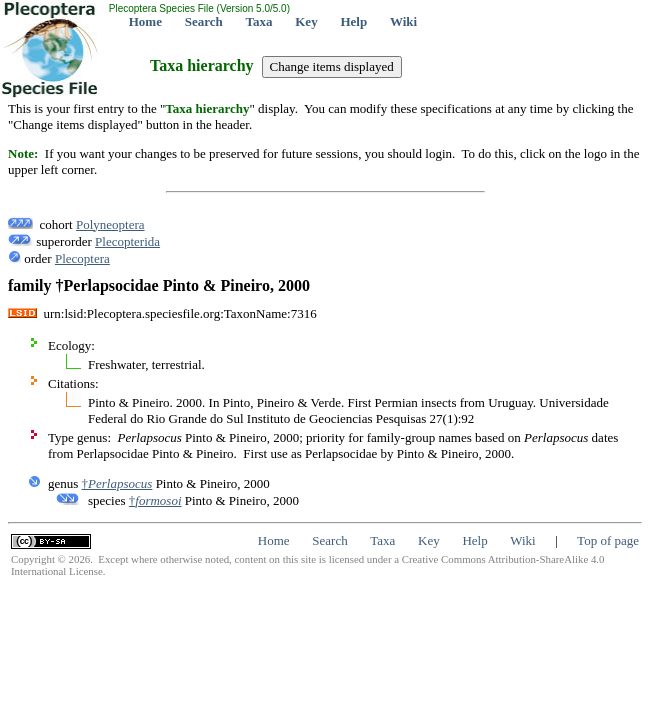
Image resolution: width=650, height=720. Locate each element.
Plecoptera (82, 258)
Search (204, 21)
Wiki (403, 21)
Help (353, 21)
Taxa (259, 21)
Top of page (608, 540)
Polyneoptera (110, 224)
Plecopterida (127, 241)
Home (145, 21)
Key (306, 21)
